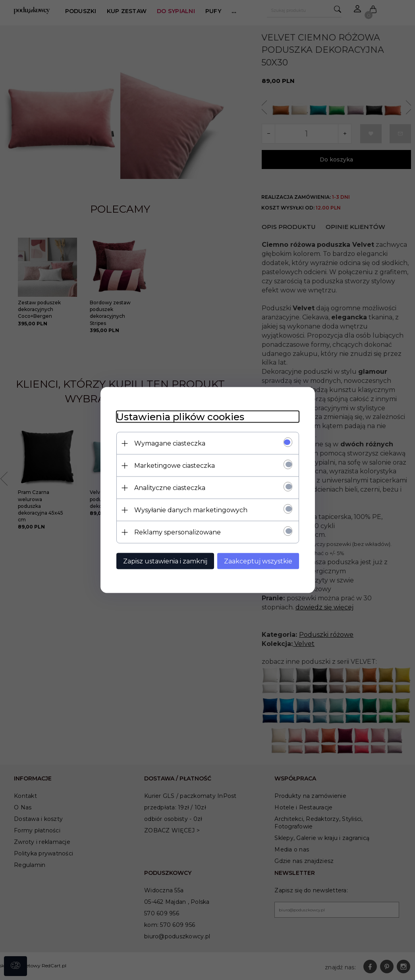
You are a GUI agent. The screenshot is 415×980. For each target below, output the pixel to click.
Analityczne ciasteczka (170, 488)
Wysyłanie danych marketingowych (191, 510)
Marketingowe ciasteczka (175, 466)
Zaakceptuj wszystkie (258, 561)
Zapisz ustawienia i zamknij (165, 561)
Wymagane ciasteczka (170, 443)
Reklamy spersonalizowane (178, 532)
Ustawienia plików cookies (180, 417)
